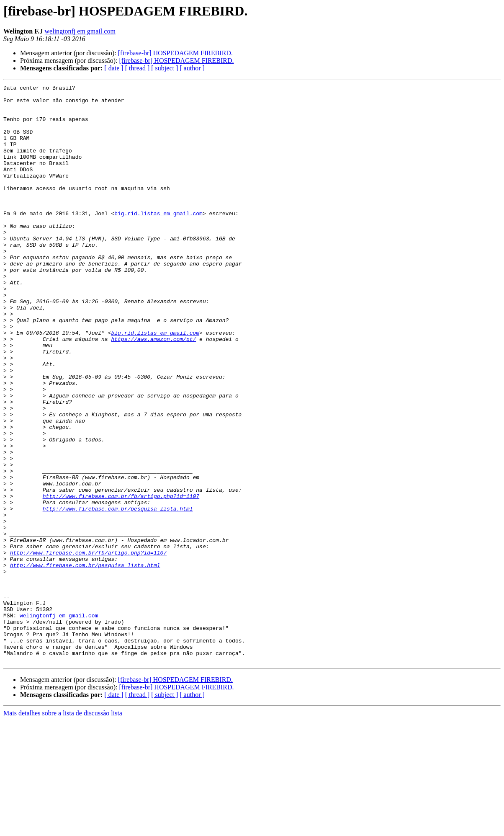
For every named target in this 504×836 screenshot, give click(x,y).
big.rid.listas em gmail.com (158, 240)
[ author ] (192, 68)
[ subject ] (165, 68)
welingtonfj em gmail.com (80, 31)
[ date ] (114, 68)
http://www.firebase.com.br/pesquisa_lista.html (118, 594)
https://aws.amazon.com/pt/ (153, 390)
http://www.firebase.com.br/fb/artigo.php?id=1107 (121, 579)
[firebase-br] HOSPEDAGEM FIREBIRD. (175, 53)
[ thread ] (138, 68)
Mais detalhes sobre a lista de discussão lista (63, 829)
